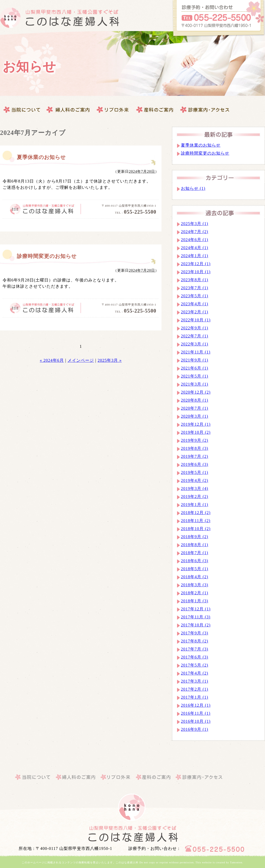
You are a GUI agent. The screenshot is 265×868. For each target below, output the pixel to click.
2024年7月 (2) (195, 232)
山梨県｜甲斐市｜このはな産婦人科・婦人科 (132, 834)
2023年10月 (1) (196, 272)
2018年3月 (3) (195, 585)
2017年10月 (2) (196, 625)
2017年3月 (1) (195, 681)
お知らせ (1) (193, 188)
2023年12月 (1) (196, 264)
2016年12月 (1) (196, 705)
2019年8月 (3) (195, 448)
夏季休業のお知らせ (41, 157)
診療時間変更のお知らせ (47, 256)
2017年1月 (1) (195, 697)
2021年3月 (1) (195, 384)
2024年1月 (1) (195, 256)
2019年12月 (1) (196, 424)
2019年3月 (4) (195, 489)
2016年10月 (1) (196, 721)
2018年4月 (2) (195, 577)
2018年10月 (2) (196, 529)
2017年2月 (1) (195, 689)
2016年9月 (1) (195, 729)
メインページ (81, 360)
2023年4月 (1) (195, 304)
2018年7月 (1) (195, 553)
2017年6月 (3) (195, 657)
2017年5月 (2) (195, 665)
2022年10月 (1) (196, 320)
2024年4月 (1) (195, 248)
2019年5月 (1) (195, 472)
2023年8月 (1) (195, 280)
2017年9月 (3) (195, 633)
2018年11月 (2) (196, 521)
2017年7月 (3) (195, 649)
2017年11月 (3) (196, 617)
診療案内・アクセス (155, 110)
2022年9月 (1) (195, 328)
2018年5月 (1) (195, 569)
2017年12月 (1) (196, 609)
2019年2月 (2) (195, 497)
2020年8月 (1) (195, 400)
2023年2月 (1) (195, 312)
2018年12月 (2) (196, 513)
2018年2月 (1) (195, 593)
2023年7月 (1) (195, 288)
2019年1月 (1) (195, 505)
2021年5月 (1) (195, 376)
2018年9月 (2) (195, 537)
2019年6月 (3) (195, 464)
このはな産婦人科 (60, 18)
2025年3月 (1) (195, 224)
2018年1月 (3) (195, 601)
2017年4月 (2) (195, 673)
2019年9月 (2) (195, 440)
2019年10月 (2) (196, 432)
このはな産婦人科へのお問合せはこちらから (218, 19)
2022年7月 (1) (195, 336)
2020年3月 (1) (195, 416)
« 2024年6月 (52, 360)
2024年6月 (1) (195, 240)
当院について (22, 110)
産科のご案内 (113, 110)
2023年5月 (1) (195, 296)
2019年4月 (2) (195, 480)
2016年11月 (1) (196, 713)
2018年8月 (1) (195, 545)
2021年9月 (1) (195, 360)
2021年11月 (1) (196, 352)
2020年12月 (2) (196, 392)
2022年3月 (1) (195, 344)
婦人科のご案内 (69, 110)
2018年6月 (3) (195, 561)
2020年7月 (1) (195, 408)
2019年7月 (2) (195, 456)
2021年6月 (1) (195, 368)
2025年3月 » (110, 360)
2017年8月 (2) (195, 641)
